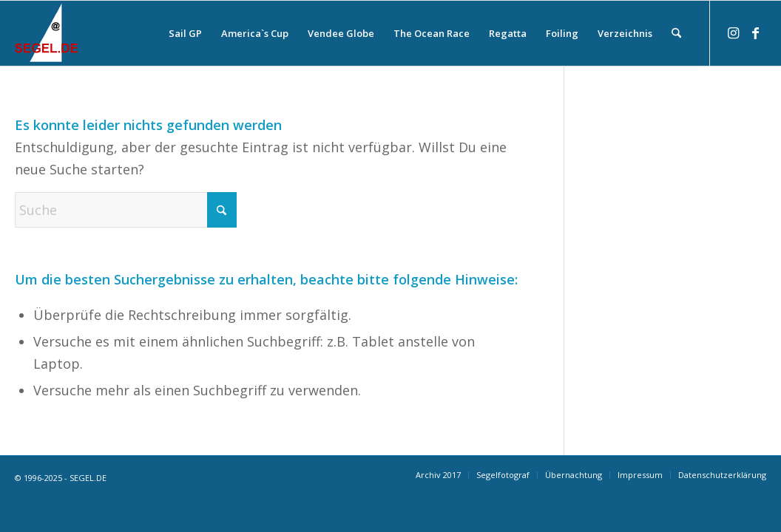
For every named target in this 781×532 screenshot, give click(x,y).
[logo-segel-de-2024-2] (46, 33)
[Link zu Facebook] (755, 33)
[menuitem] (185, 33)
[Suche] (676, 33)
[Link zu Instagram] (733, 33)
